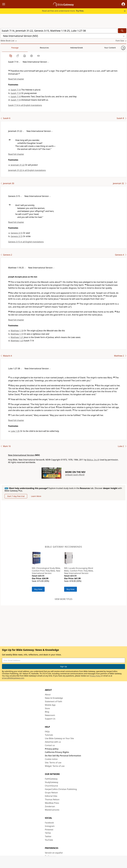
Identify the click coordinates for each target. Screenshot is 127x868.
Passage (6, 48)
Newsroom (50, 715)
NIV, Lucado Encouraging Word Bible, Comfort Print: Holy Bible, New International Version (79, 571)
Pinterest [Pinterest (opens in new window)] (49, 830)
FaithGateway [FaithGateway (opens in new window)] (51, 779)
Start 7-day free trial (16, 496)
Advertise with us (53, 742)
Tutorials (49, 735)
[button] (123, 4)
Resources (18, 48)
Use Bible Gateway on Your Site (59, 738)
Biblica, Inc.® (93, 460)
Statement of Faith (54, 701)
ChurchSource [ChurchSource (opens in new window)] (51, 786)
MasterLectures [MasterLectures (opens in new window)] (52, 810)
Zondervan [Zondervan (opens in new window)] (50, 806)
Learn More (36, 496)
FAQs (47, 732)
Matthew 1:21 (17, 337)
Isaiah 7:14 (16, 90)
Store (47, 708)
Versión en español (54, 853)
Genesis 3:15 (17, 233)
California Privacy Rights (57, 752)
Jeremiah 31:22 (18, 165)
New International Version (21, 455)
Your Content (49, 48)
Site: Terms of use (53, 763)
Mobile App (50, 705)
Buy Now (38, 589)
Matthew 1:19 (17, 334)
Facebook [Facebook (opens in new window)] (49, 823)
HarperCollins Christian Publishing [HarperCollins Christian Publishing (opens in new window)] (61, 789)
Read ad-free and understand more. (63, 11)
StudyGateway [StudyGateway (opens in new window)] (52, 782)
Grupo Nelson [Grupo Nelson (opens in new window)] (51, 793)
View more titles (63, 599)
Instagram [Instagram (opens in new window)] (50, 826)
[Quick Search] (59, 31)
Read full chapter (16, 79)
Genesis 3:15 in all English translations (26, 242)
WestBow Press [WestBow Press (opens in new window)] (52, 803)
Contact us (50, 745)
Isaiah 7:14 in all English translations (25, 105)
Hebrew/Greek (33, 48)
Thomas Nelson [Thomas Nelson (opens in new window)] (52, 799)
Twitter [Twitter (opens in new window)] (48, 836)
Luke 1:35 (15, 431)
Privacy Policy (95, 676)
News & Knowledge (54, 698)
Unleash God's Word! (75, 475)
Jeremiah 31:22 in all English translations (27, 170)
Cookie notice (51, 759)
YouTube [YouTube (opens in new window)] (49, 840)
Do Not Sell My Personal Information (63, 756)
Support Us (50, 719)
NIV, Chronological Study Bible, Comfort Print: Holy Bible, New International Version (46, 571)
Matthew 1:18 (17, 331)
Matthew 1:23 (17, 341)
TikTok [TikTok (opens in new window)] (48, 833)
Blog (47, 712)
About (48, 695)
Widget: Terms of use (55, 766)
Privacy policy (52, 749)
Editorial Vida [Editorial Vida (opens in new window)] (51, 796)
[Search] (122, 31)
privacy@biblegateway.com (13, 678)
